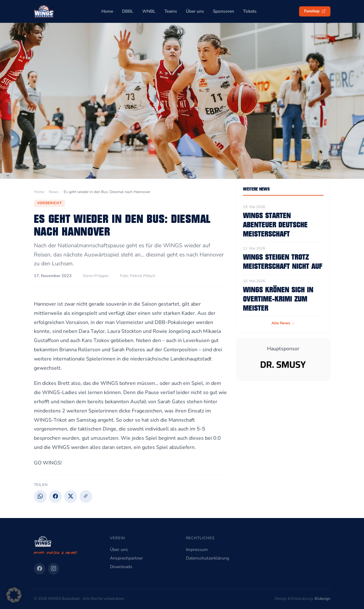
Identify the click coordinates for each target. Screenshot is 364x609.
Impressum (197, 550)
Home (107, 11)
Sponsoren (224, 11)
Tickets (250, 11)
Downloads (121, 567)
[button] (14, 595)
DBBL (128, 11)
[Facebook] (55, 496)
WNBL (149, 11)
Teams (171, 11)
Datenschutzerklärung (208, 558)
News (54, 192)
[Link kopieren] (86, 496)
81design (322, 599)
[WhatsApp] (40, 496)
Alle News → (283, 323)
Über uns (195, 11)
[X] (71, 496)
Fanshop (315, 11)
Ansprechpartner (126, 558)
